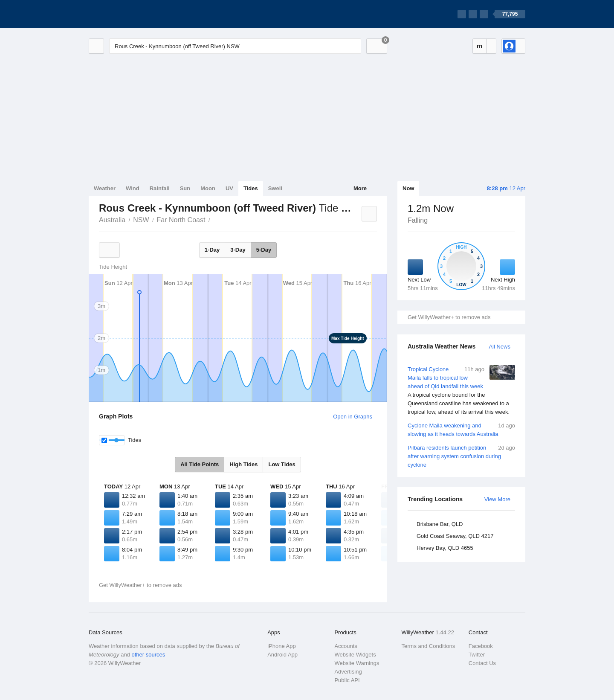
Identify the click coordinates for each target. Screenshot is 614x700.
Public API (347, 680)
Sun (185, 188)
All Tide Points (200, 464)
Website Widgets (355, 655)
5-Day (264, 250)
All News (500, 347)
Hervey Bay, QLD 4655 (445, 548)
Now (408, 188)
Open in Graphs (353, 417)
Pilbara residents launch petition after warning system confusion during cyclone (461, 456)
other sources (148, 655)
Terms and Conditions (429, 646)
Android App (282, 655)
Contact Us (482, 663)
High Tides (243, 464)
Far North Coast (181, 220)
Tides (251, 188)
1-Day (212, 250)
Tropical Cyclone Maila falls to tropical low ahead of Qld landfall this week (461, 391)
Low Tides (282, 464)
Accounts (346, 646)
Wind (133, 188)
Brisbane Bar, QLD (440, 524)
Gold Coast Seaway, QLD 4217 (455, 536)
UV (229, 188)
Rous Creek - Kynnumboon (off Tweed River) (214, 219)
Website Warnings (357, 663)
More (360, 188)
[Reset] (339, 46)
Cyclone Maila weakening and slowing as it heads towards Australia (461, 429)
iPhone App (282, 646)
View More (497, 499)
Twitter (477, 655)
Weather (105, 188)
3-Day (238, 250)
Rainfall (160, 188)
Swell (275, 188)
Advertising (348, 672)
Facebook (481, 646)
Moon (208, 188)
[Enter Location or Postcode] (235, 46)
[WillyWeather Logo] (129, 14)
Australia (112, 220)
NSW (141, 220)
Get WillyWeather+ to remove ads (449, 317)
